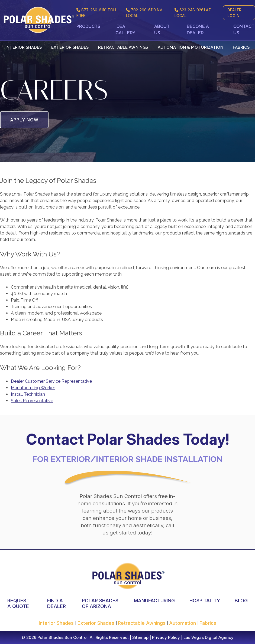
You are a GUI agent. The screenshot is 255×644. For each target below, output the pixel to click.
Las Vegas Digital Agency (209, 637)
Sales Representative (32, 401)
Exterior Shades (70, 47)
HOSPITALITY (205, 601)
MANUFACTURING (154, 601)
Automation (183, 623)
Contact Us (244, 30)
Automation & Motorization (191, 47)
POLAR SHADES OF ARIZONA (100, 604)
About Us (162, 30)
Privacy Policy (165, 637)
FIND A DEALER (57, 604)
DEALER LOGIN (234, 13)
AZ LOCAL (193, 13)
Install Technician (28, 394)
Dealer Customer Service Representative (51, 381)
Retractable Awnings (123, 47)
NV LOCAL (144, 13)
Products (88, 26)
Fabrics (241, 47)
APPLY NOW (24, 120)
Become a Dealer (198, 30)
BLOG (241, 601)
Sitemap (140, 637)
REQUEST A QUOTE (18, 604)
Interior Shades (24, 47)
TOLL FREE (97, 13)
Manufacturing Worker (33, 388)
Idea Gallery (125, 30)
